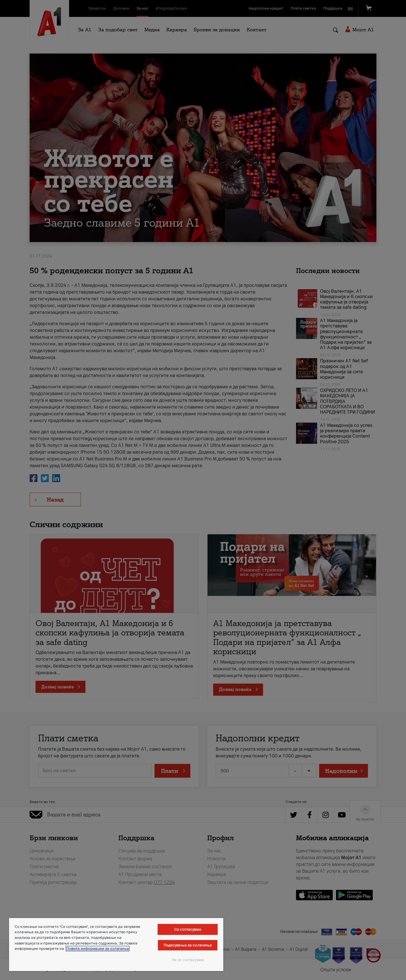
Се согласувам (188, 929)
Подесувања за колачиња (188, 945)
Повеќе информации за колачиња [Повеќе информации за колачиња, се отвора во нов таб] (98, 949)
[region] (116, 944)
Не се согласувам (188, 960)
